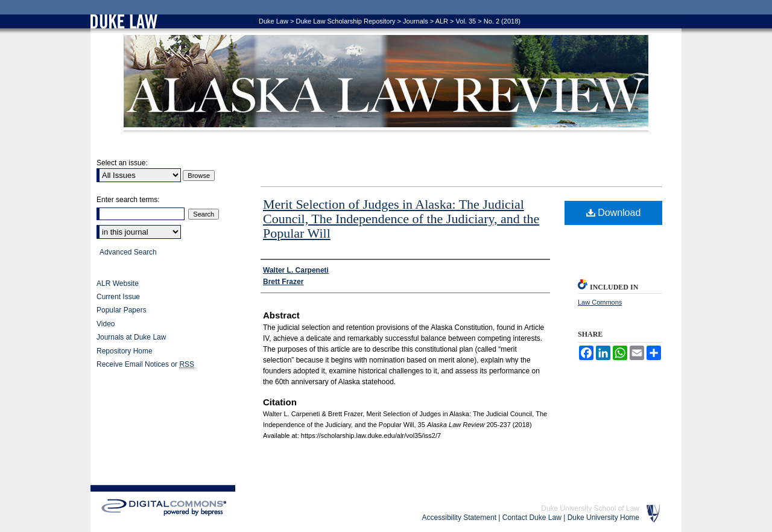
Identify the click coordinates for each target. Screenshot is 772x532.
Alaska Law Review (386, 84)
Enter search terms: (128, 200)
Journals (416, 21)
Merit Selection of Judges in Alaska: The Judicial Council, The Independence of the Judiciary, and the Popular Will (401, 219)
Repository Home (125, 351)
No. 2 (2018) (502, 21)
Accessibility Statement (459, 518)
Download (614, 213)
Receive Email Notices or (145, 365)
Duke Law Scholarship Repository (345, 21)
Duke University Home (603, 518)
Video (106, 324)
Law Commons (600, 302)
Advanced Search (128, 252)
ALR (442, 21)
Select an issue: (122, 163)
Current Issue (118, 297)
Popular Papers (122, 310)
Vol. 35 (466, 21)
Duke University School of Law (590, 508)
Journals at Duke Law (131, 337)
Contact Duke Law (532, 518)
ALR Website (118, 283)
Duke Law (274, 21)
